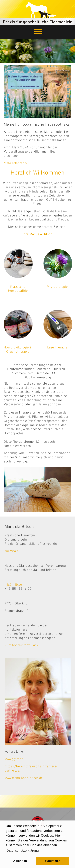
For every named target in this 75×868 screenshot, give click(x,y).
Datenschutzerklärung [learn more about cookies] (23, 851)
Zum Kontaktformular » (22, 645)
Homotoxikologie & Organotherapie (18, 350)
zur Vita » (11, 551)
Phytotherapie (57, 287)
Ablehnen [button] (20, 861)
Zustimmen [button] (53, 861)
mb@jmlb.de (13, 585)
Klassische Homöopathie (18, 289)
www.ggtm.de (14, 759)
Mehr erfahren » (15, 163)
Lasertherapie (57, 348)
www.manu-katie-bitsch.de (24, 778)
